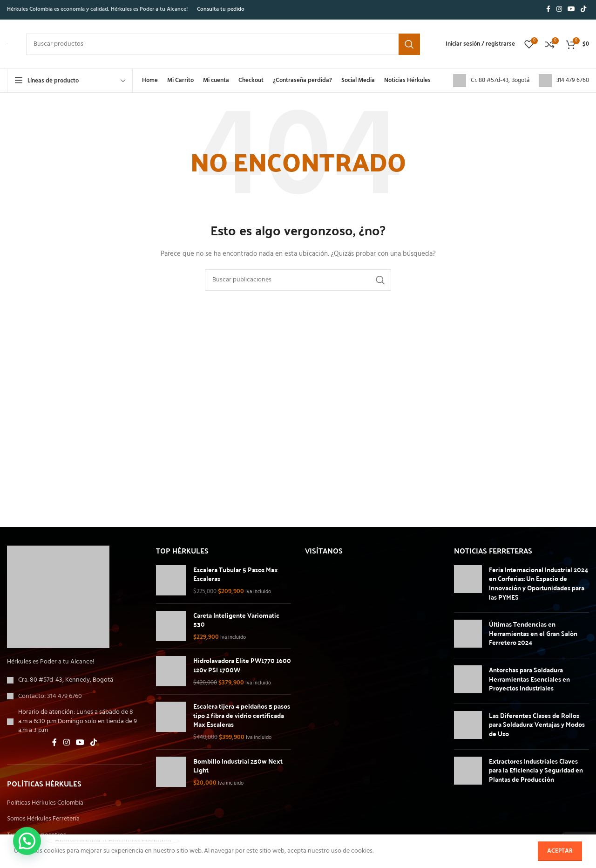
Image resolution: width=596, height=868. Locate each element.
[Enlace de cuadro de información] (491, 81)
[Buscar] (223, 44)
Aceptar (560, 851)
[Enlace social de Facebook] (548, 10)
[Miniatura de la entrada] (468, 585)
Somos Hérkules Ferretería (43, 819)
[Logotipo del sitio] (7, 44)
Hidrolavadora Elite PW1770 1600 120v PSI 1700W (242, 665)
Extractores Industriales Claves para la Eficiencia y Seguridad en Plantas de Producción (536, 770)
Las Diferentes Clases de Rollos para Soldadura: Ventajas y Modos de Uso (537, 724)
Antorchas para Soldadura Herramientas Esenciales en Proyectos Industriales (529, 679)
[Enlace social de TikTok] (583, 10)
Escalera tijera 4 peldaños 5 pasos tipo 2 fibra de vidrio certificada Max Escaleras (242, 715)
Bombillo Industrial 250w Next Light (238, 766)
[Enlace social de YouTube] (571, 10)
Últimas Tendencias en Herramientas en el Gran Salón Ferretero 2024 (533, 633)
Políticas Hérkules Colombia (45, 803)
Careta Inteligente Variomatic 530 (236, 620)
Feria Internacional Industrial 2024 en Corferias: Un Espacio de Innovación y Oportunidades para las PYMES (538, 583)
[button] (27, 841)
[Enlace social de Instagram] (559, 10)
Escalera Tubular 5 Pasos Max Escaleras (236, 574)
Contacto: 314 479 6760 (50, 696)
